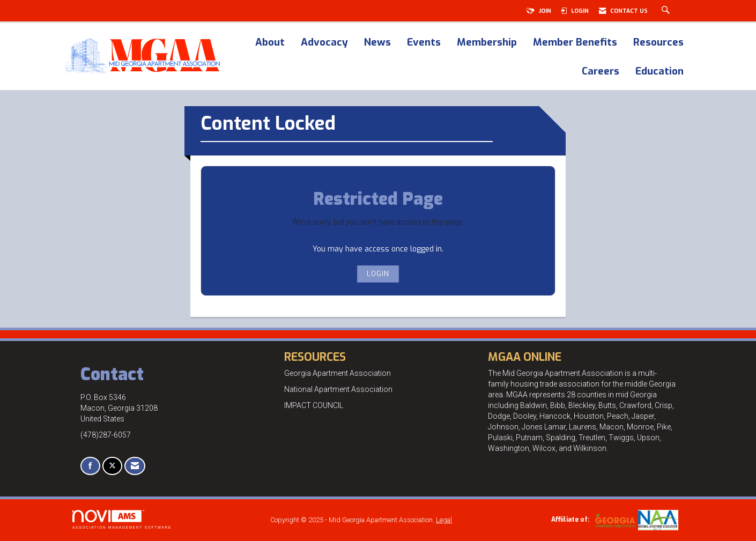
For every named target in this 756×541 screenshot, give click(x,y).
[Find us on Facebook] (90, 466)
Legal (444, 520)
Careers (601, 72)
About (270, 43)
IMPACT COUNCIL (314, 405)
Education (659, 72)
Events (424, 43)
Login (378, 274)
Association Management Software (122, 519)
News (377, 43)
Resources (658, 43)
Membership (487, 43)
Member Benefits (575, 43)
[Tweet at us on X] (112, 466)
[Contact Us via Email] (135, 466)
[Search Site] (667, 11)
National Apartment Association (338, 389)
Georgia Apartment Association (338, 373)
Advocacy (324, 43)
